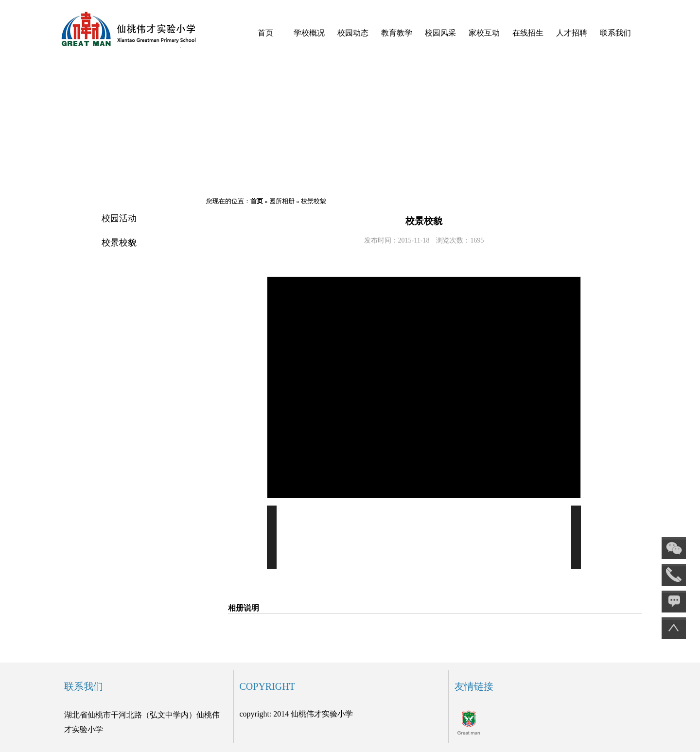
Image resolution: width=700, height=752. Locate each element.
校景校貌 (119, 243)
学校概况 (309, 33)
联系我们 (615, 33)
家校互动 (484, 33)
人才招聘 (572, 33)
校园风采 (440, 33)
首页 (265, 33)
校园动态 (353, 33)
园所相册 (282, 201)
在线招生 (528, 33)
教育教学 (397, 33)
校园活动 (119, 218)
